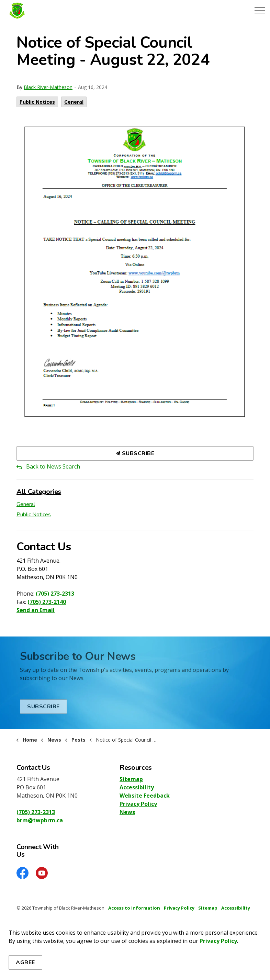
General (74, 102)
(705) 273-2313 (55, 594)
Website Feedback (145, 796)
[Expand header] (260, 10)
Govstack (50, 928)
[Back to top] (135, 957)
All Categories (39, 492)
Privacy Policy (138, 804)
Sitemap (131, 779)
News (127, 812)
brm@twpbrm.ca (40, 820)
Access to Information (134, 908)
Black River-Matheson (48, 87)
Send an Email (36, 610)
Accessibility (137, 787)
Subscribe (135, 453)
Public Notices (37, 102)
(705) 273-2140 (47, 602)
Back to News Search (53, 466)
